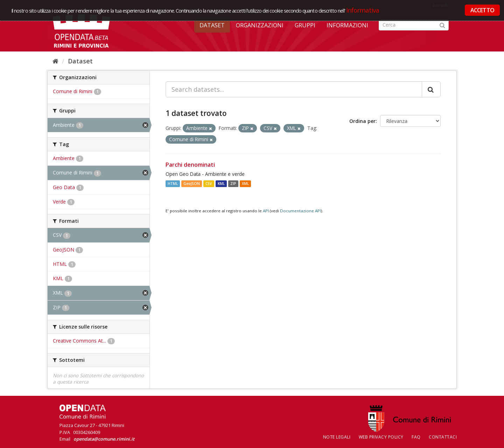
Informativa (363, 10)
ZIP (233, 184)
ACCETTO (482, 10)
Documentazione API (300, 211)
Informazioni (347, 25)
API (266, 211)
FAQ (416, 437)
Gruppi (305, 25)
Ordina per (362, 121)
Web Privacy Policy (381, 437)
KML (221, 184)
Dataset (212, 25)
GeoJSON (192, 184)
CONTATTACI (443, 437)
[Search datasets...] (294, 89)
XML (245, 184)
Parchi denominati (190, 165)
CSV (209, 184)
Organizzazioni (260, 25)
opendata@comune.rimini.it (104, 439)
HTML (173, 184)
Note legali (337, 437)
